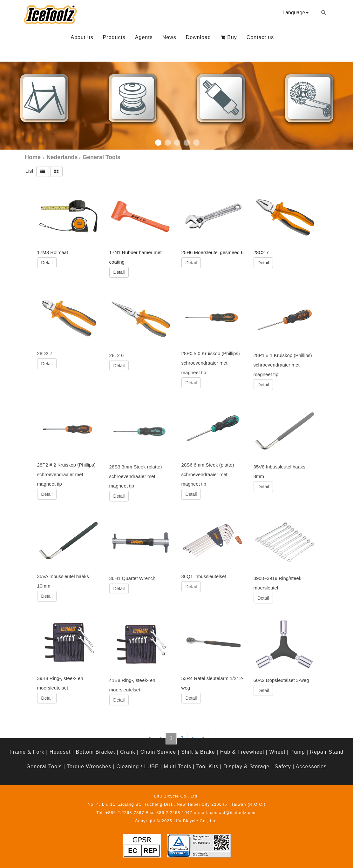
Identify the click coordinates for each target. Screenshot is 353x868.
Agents (144, 37)
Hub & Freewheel (242, 752)
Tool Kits (207, 767)
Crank (128, 752)
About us (82, 37)
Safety (283, 767)
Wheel (277, 752)
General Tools (44, 767)
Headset (60, 752)
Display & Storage (246, 767)
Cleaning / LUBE (137, 767)
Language (295, 13)
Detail (47, 262)
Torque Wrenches (89, 767)
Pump (298, 752)
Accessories (311, 767)
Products (114, 37)
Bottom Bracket (95, 752)
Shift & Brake (198, 752)
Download (198, 37)
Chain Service (158, 752)
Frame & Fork (27, 752)
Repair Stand (327, 752)
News (169, 37)
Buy (229, 37)
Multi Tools (178, 767)
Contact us (260, 37)
